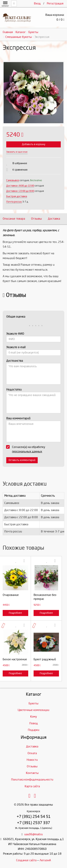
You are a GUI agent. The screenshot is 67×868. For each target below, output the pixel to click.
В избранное (20, 163)
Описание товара (14, 219)
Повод (34, 723)
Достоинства (15, 361)
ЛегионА (45, 860)
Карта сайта (32, 786)
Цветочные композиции (33, 710)
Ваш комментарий (18, 418)
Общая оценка (16, 317)
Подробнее (15, 613)
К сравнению (20, 170)
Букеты (33, 703)
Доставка (54, 219)
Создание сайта (26, 860)
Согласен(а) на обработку (27, 449)
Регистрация (55, 3)
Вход (37, 3)
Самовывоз (13, 180)
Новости (32, 760)
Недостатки (14, 390)
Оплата (32, 753)
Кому (34, 717)
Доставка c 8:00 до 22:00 (20, 186)
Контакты (32, 773)
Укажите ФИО (15, 334)
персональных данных (27, 451)
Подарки (34, 730)
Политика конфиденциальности (32, 780)
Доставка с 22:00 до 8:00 (20, 191)
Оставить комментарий (22, 460)
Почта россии (14, 202)
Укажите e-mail (16, 347)
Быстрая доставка (17, 196)
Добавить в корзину (34, 144)
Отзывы (36, 219)
